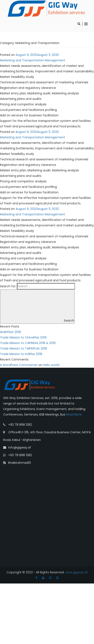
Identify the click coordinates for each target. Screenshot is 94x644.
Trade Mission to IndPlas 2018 (21, 354)
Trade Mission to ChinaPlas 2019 (23, 337)
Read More (74, 414)
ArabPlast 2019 (10, 332)
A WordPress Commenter (19, 365)
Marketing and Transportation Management (33, 60)
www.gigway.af (76, 572)
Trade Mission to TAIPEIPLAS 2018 (23, 348)
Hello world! (51, 365)
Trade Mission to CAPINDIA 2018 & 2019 (28, 343)
